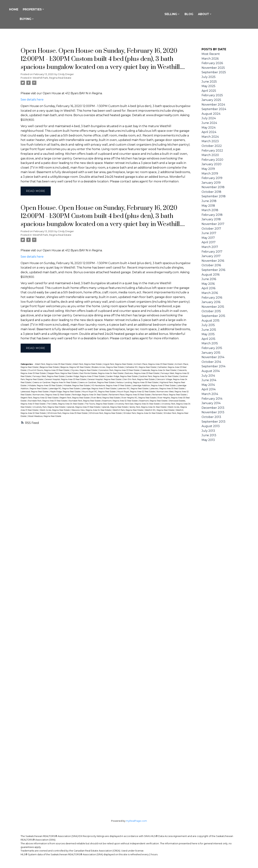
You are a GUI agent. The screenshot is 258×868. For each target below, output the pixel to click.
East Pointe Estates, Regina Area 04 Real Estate (102, 374)
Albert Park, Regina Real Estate (87, 365)
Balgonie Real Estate (50, 368)
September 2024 (214, 109)
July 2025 (209, 77)
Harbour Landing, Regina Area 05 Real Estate (137, 383)
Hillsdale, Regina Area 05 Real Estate (45, 386)
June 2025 (209, 82)
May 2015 (208, 334)
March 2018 (210, 210)
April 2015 (208, 339)
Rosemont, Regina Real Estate (153, 401)
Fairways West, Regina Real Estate (49, 377)
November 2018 (213, 187)
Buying (46, 19)
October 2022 (212, 146)
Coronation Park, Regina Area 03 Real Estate (119, 371)
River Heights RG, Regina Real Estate (139, 398)
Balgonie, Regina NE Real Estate (76, 368)
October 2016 (211, 265)
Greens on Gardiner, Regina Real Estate (97, 383)
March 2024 (210, 137)
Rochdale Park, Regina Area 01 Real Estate (48, 401)
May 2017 (208, 238)
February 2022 (212, 151)
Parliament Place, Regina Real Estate (169, 395)
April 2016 (208, 288)
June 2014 (209, 380)
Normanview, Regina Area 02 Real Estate (52, 395)
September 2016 (213, 270)
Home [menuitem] (34, 9)
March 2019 (210, 174)
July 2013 (208, 431)
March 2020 (210, 155)
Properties (53, 9)
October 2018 (211, 192)
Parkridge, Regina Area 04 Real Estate (90, 395)
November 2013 (213, 412)
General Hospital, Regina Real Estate (105, 380)
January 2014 (211, 403)
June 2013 (209, 435)
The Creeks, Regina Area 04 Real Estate (65, 404)
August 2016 (211, 275)
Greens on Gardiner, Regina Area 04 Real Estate (55, 383)
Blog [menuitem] (211, 14)
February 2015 (212, 348)
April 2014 (209, 389)
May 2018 (208, 206)
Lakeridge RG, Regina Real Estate (64, 389)
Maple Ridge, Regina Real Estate (65, 392)
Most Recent (211, 54)
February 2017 (212, 252)
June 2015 (209, 330)
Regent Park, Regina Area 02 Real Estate (40, 398)
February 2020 (212, 160)
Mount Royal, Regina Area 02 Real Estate (136, 392)
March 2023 (210, 141)
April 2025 (209, 91)
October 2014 (211, 362)
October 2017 (211, 229)
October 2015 (211, 311)
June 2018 (209, 201)
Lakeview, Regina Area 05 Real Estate (167, 389)
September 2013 (213, 422)
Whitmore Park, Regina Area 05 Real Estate (68, 414)
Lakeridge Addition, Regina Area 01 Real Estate (154, 386)
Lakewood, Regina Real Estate (35, 392)
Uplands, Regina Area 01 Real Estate (84, 407)
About (226, 14)
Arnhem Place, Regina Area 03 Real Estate (154, 365)
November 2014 (213, 357)
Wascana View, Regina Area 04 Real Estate (91, 410)
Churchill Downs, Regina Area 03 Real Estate (49, 371)
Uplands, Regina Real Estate (115, 407)
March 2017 (210, 247)
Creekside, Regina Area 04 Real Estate (159, 371)
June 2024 (209, 123)
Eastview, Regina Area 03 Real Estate (142, 374)
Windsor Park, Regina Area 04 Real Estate (143, 414)
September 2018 (214, 196)
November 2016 (213, 261)
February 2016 (212, 298)
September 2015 (213, 316)
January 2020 (212, 164)
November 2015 (213, 307)
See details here (32, 100)
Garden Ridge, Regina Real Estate (122, 377)
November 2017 (213, 224)
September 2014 (213, 366)
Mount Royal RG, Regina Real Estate (99, 392)
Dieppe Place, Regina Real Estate (63, 374)
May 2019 (208, 169)
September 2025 (214, 72)
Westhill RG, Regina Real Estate (160, 410)
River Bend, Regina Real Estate (106, 398)
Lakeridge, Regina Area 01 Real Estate (99, 389)
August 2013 (211, 426)
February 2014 (212, 399)
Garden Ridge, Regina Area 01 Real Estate (86, 377)
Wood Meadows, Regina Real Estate (45, 417)
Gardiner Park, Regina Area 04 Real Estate (159, 377)
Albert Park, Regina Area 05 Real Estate (53, 365)
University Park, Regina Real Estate (49, 407)
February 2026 (212, 63)
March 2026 (210, 59)
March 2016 (210, 293)
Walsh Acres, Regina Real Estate (55, 410)
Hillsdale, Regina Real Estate (77, 386)
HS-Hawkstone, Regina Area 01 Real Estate (111, 386)
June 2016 (209, 279)
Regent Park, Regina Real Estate (75, 398)
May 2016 (208, 284)
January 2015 (211, 353)
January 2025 (211, 100)
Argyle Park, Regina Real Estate (118, 365)
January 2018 (211, 219)
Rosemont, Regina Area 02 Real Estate (120, 401)
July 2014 (208, 376)
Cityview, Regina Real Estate (84, 371)
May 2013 (208, 440)
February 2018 (212, 215)
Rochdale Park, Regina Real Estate (85, 401)
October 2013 (211, 417)
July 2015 (208, 325)
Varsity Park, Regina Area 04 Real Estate (148, 407)
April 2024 (209, 132)
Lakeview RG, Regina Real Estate (133, 389)
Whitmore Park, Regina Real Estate (106, 414)
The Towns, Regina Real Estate (99, 404)
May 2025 (208, 86)
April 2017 (209, 242)
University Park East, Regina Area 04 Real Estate (138, 404)
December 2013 (213, 408)
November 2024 (213, 105)
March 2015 (210, 343)
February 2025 (212, 95)
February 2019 (212, 178)
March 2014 (210, 394)
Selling (193, 14)
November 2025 (213, 68)
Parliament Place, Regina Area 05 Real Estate (130, 395)
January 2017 (211, 256)
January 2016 (211, 302)
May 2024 (209, 128)
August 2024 (211, 114)
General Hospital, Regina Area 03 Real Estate (66, 380)
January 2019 (211, 183)
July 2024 (209, 118)
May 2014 (208, 385)
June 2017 (209, 233)
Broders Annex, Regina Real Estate (108, 368)
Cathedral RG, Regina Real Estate (141, 368)
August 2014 (211, 371)
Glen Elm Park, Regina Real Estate (139, 380)
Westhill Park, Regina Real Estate (52, 78)
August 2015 (211, 321)
